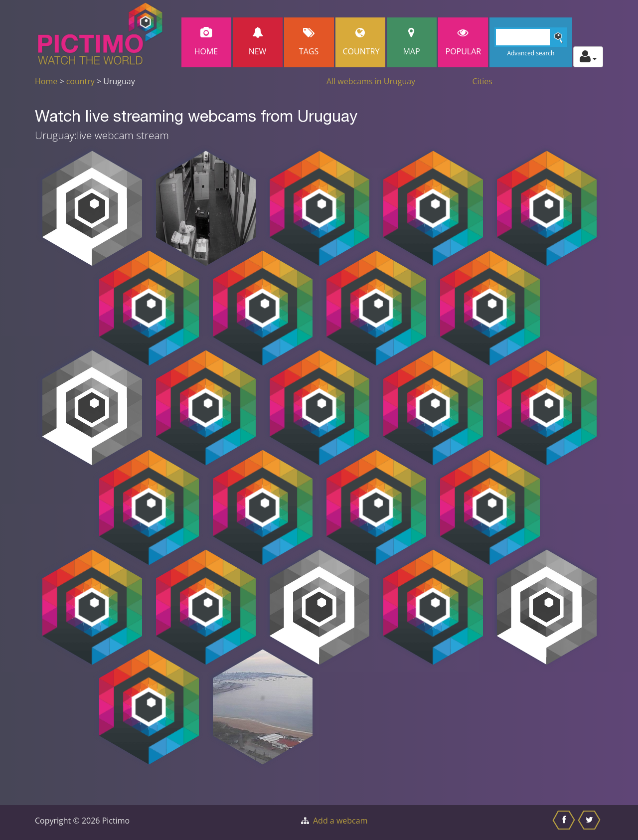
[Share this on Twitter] (590, 823)
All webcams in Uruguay (371, 81)
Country (361, 42)
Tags (309, 42)
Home (206, 42)
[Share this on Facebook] (565, 823)
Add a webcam (340, 821)
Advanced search (531, 53)
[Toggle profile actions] (588, 57)
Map (412, 42)
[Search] (531, 37)
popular (464, 42)
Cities (482, 81)
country (80, 81)
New (258, 42)
